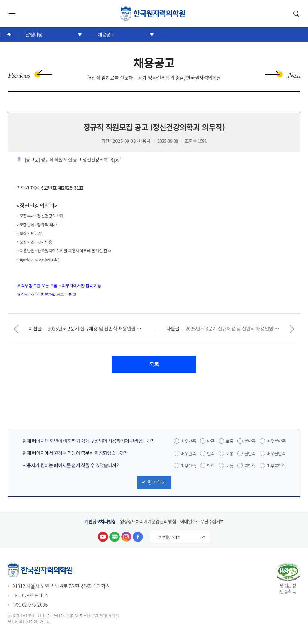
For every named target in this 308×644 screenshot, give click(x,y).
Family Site (171, 539)
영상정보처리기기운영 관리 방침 (148, 523)
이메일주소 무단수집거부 (202, 523)
